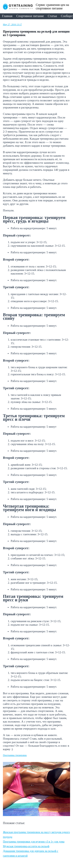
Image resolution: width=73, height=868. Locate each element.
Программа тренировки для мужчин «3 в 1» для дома (34, 842)
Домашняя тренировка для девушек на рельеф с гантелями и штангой (31, 853)
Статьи (52, 16)
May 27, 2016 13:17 (12, 25)
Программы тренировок (15, 755)
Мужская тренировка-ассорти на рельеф (26, 846)
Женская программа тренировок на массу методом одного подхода (36, 835)
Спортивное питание (30, 16)
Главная (7, 16)
